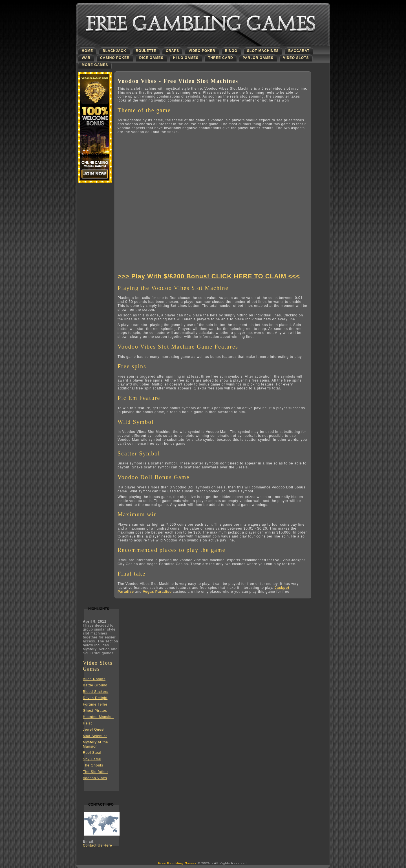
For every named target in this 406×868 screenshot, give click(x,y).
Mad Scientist (95, 736)
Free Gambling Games (177, 863)
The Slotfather (95, 772)
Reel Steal (92, 753)
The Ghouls (93, 765)
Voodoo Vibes (95, 778)
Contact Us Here (98, 845)
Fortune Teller (95, 704)
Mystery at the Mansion (95, 744)
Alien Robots (94, 679)
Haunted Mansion (98, 717)
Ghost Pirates (95, 711)
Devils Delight (95, 698)
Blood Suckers (96, 692)
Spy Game (92, 759)
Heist (87, 723)
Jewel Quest (94, 730)
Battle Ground (95, 685)
